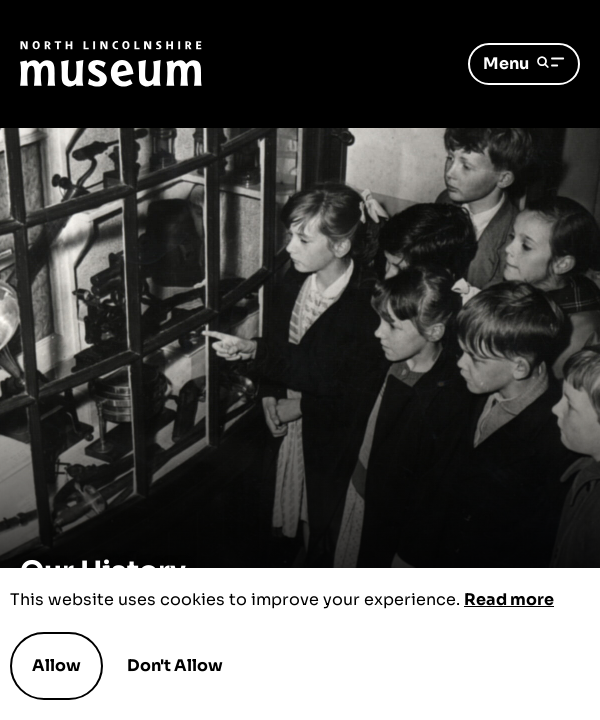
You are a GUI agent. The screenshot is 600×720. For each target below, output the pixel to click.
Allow (56, 665)
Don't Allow (175, 666)
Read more (509, 599)
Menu (524, 63)
